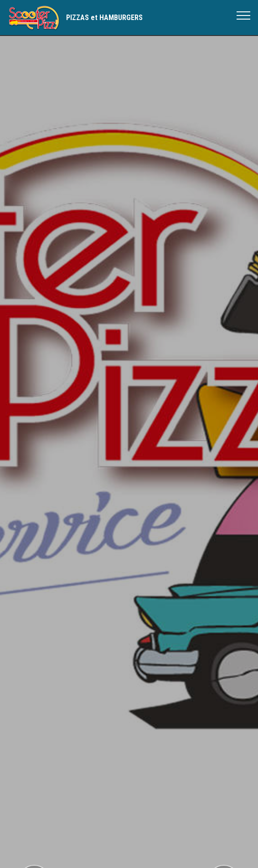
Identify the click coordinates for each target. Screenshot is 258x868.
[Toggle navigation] (244, 15)
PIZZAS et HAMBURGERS (104, 18)
